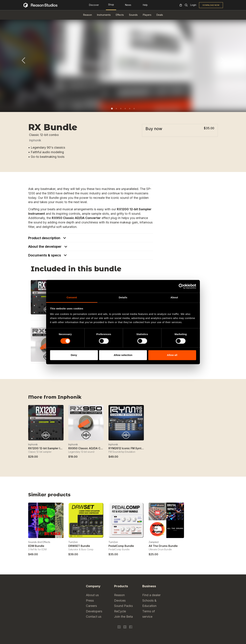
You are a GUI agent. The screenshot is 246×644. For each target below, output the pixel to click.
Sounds (133, 15)
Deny (74, 355)
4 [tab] (125, 109)
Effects (120, 15)
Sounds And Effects (39, 542)
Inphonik (35, 140)
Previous (23, 60)
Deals (160, 15)
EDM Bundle (36, 546)
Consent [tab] (72, 297)
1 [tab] (112, 109)
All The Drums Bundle (163, 546)
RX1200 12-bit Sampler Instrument (51, 448)
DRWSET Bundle (79, 546)
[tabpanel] (123, 62)
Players (147, 15)
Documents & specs (45, 255)
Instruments (104, 15)
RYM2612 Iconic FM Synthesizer (130, 448)
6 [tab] (134, 109)
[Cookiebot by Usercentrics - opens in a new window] (181, 286)
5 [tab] (130, 109)
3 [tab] (121, 109)
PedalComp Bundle (121, 546)
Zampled (154, 542)
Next (223, 60)
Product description (45, 238)
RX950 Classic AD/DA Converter (90, 448)
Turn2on (73, 542)
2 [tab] (116, 109)
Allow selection (123, 355)
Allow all (172, 355)
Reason (88, 15)
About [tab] (174, 297)
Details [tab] (123, 297)
